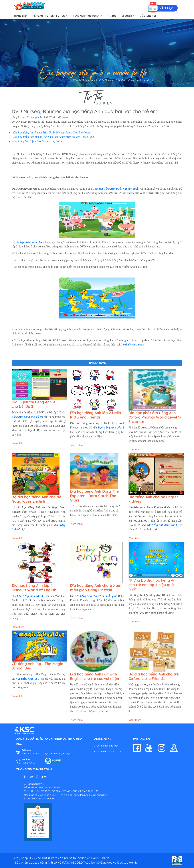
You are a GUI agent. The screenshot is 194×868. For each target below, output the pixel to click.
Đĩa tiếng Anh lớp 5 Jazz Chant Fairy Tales (38, 141)
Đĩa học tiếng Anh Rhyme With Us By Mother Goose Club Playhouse (52, 133)
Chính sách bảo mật (107, 746)
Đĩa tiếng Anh (35, 117)
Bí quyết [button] (127, 16)
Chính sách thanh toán (109, 751)
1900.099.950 (28, 763)
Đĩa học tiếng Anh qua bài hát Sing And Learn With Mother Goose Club (54, 137)
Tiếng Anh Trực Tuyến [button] (86, 16)
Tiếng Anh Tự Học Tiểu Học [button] (49, 16)
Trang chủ (20, 16)
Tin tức (112, 16)
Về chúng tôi (148, 16)
